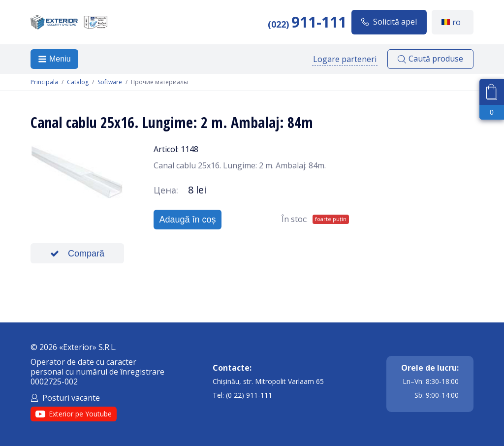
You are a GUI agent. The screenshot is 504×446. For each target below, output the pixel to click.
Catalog (78, 82)
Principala (44, 82)
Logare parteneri (345, 59)
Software (110, 82)
